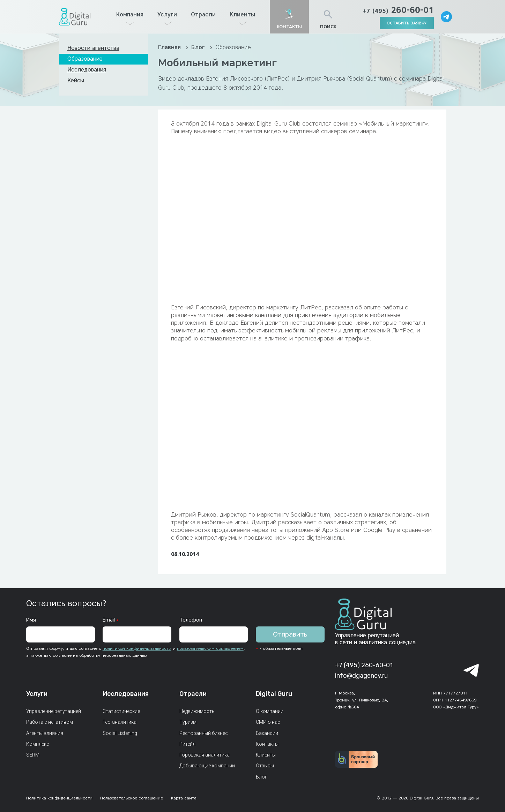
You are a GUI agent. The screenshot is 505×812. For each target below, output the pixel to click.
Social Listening (120, 733)
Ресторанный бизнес (204, 733)
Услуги (167, 14)
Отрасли (203, 14)
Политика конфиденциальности (59, 798)
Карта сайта (184, 798)
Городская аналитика (205, 755)
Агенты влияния (45, 733)
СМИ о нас (268, 722)
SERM (33, 755)
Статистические (121, 711)
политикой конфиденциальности (137, 648)
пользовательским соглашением (210, 648)
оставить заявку (407, 23)
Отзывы (265, 766)
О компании (270, 711)
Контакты (267, 744)
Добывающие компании (207, 766)
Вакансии (267, 733)
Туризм (188, 722)
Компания (130, 14)
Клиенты (242, 14)
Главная (170, 47)
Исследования (87, 70)
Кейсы (76, 80)
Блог (199, 47)
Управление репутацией (54, 711)
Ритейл (187, 744)
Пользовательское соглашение (132, 798)
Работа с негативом (50, 722)
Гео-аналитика (120, 722)
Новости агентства (93, 48)
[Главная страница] (75, 17)
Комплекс (38, 744)
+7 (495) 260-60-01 (364, 665)
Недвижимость (197, 711)
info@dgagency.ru (361, 676)
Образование (85, 59)
